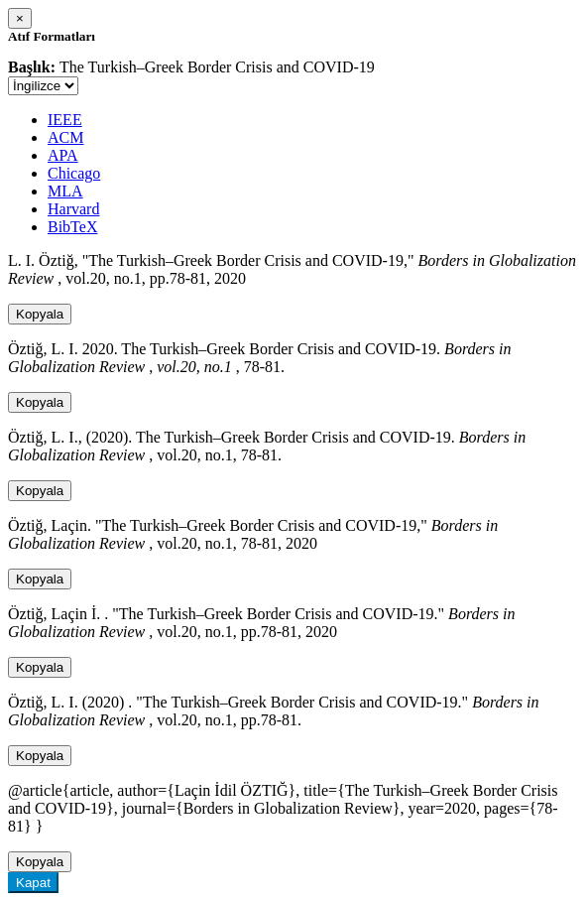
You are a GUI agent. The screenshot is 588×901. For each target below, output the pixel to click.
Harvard (73, 209)
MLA (65, 191)
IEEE (65, 120)
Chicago (74, 173)
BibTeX (72, 227)
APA (63, 155)
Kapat (33, 883)
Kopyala (40, 314)
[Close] (20, 18)
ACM (65, 137)
